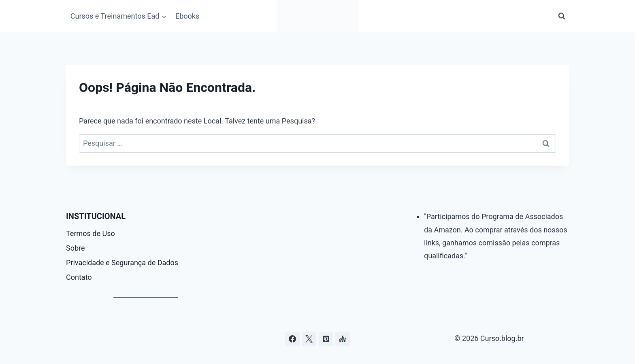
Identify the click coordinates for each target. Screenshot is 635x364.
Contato (79, 277)
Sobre (76, 248)
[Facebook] (292, 339)
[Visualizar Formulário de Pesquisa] (562, 16)
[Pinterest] (326, 339)
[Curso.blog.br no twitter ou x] (309, 339)
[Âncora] (343, 339)
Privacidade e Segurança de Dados (122, 263)
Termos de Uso (91, 233)
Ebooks (187, 16)
